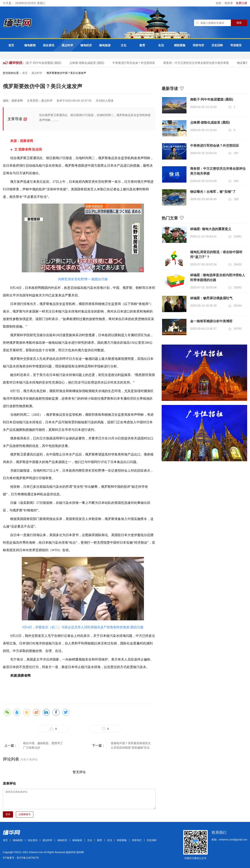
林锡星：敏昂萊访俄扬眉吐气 (211, 298)
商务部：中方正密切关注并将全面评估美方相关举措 (197, 63)
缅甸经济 (86, 45)
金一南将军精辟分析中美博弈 (211, 321)
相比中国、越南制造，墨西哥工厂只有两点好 (43, 745)
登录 (8, 814)
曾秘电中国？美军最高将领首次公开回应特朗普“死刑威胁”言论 (131, 745)
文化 (124, 45)
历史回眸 (217, 45)
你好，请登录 (225, 3)
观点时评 (67, 45)
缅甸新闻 (30, 45)
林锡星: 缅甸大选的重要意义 (211, 229)
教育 (142, 45)
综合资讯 (49, 45)
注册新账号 (25, 814)
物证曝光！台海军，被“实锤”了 (213, 192)
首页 (11, 45)
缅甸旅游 (105, 45)
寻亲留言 (236, 45)
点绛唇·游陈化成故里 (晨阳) (88, 63)
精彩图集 (180, 45)
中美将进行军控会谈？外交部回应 (135, 63)
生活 (161, 45)
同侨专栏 (198, 45)
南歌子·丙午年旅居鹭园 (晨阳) (44, 63)
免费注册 (241, 3)
